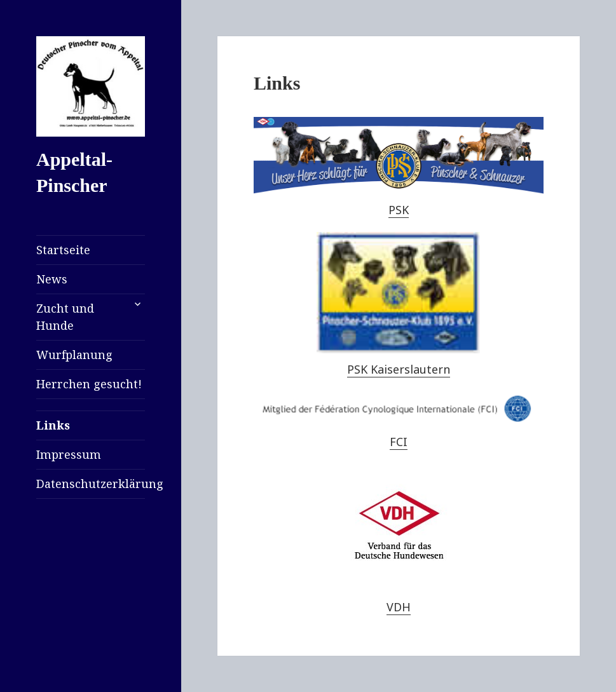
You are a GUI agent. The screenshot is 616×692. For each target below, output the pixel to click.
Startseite (63, 250)
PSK (399, 210)
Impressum (69, 454)
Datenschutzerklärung (91, 484)
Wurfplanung (74, 355)
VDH (399, 607)
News (52, 279)
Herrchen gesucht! (89, 384)
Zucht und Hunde (65, 317)
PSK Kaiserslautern (399, 369)
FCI (399, 442)
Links (53, 425)
